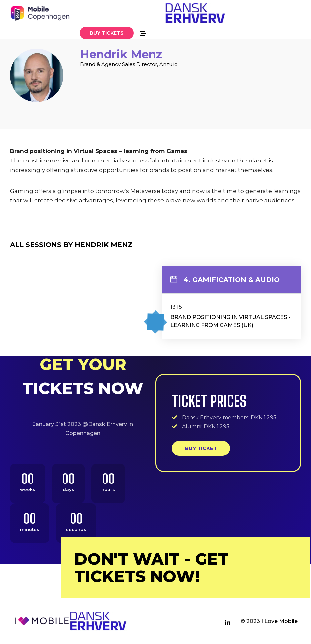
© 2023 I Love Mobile (269, 621)
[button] (107, 33)
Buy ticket (201, 448)
